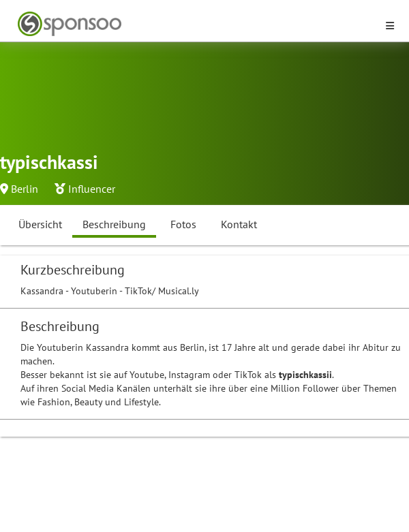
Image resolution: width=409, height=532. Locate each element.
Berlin (25, 189)
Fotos (183, 224)
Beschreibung (114, 224)
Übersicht (40, 224)
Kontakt (239, 224)
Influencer (92, 189)
